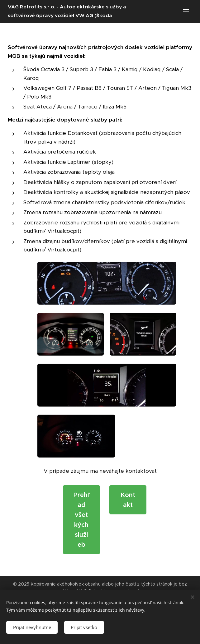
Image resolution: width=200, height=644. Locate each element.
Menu (186, 12)
